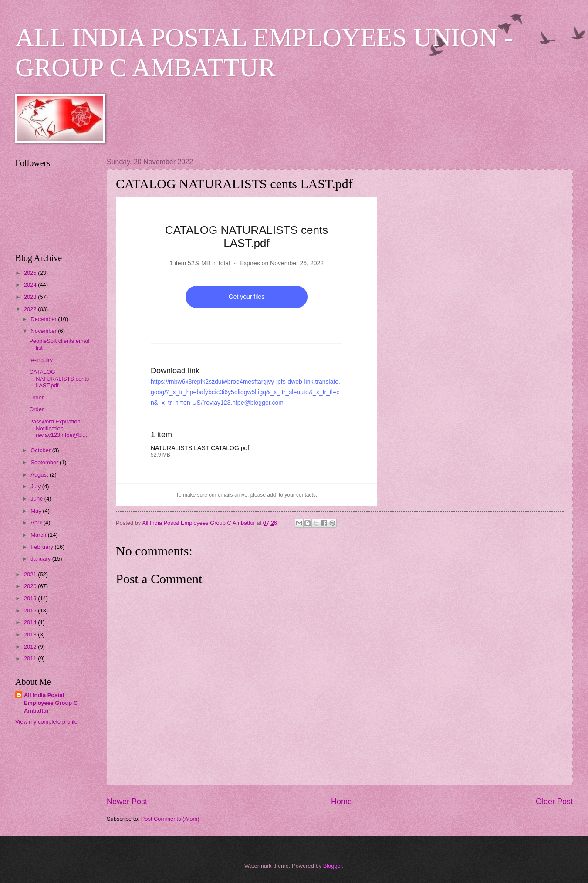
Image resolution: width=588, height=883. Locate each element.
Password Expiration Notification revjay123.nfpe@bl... (58, 428)
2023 (31, 297)
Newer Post (127, 802)
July (36, 486)
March (39, 535)
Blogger (333, 866)
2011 (31, 658)
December (44, 319)
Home (341, 802)
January (41, 559)
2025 (31, 273)
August (40, 475)
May (37, 511)
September (45, 462)
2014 (31, 622)
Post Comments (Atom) (170, 819)
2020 (31, 586)
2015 (31, 611)
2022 (31, 309)
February (42, 547)
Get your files (247, 297)
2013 (31, 634)
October (41, 450)
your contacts (300, 495)
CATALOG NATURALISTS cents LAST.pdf (59, 379)
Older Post (554, 802)
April (37, 523)
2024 (31, 285)
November (44, 331)
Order (36, 398)
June (37, 499)
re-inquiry (41, 360)
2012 (31, 647)
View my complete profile (46, 722)
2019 (31, 598)
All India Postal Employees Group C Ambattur (51, 703)
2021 (31, 574)
